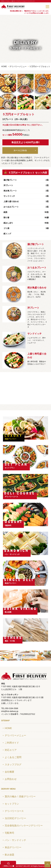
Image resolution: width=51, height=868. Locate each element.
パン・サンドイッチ (12, 554)
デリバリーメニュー (15, 735)
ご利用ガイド (12, 743)
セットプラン (10, 468)
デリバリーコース (11, 497)
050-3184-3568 (40, 7)
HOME (4, 66)
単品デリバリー (11, 583)
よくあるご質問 (13, 757)
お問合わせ (11, 779)
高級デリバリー (11, 439)
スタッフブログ (13, 765)
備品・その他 (10, 641)
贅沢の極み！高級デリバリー (20, 796)
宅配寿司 (8, 525)
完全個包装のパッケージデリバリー (24, 826)
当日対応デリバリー (15, 818)
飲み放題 (8, 612)
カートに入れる (20, 150)
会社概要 (9, 772)
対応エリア (11, 750)
